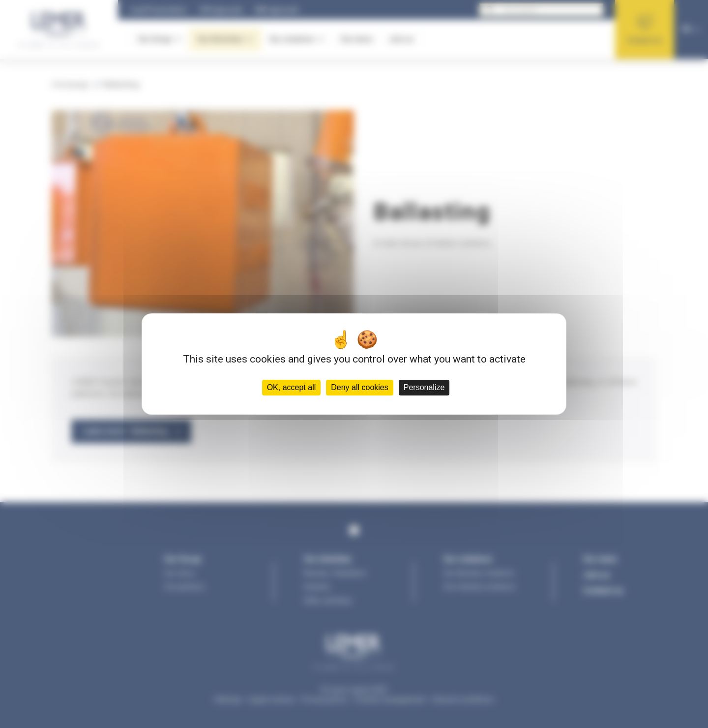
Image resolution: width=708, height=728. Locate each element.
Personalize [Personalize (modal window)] (424, 387)
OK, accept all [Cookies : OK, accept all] (292, 387)
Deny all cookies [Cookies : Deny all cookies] (360, 387)
